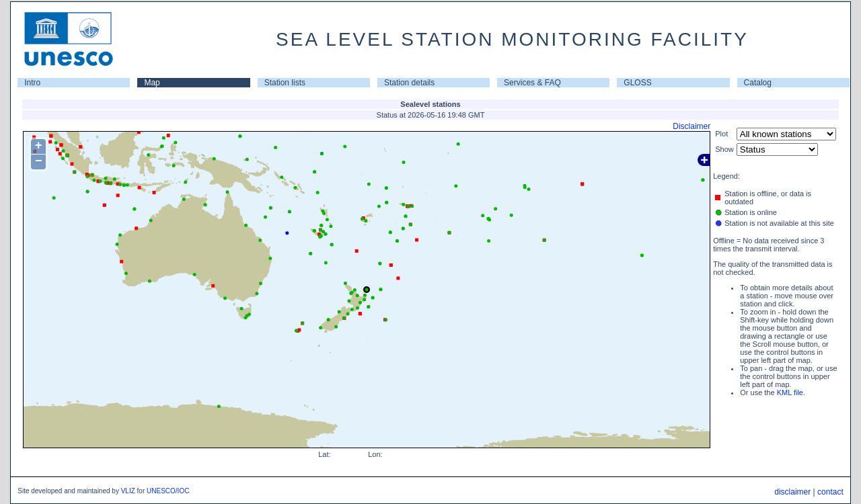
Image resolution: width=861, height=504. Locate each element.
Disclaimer (691, 126)
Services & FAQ (532, 83)
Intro (32, 83)
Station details (409, 83)
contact (830, 492)
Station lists (285, 83)
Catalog (758, 83)
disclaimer (792, 492)
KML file (790, 392)
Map (152, 83)
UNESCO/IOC (168, 491)
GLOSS (637, 83)
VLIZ (128, 491)
